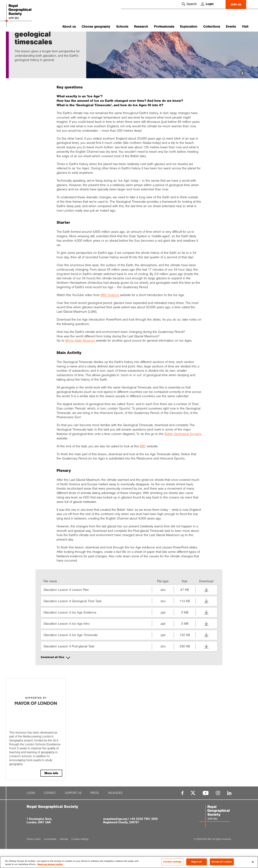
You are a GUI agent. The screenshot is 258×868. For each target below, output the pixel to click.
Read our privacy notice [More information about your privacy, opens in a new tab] (50, 864)
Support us (73, 812)
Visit (245, 27)
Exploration (189, 27)
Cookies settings (172, 862)
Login (207, 4)
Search (189, 4)
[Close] (253, 862)
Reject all (197, 862)
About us (69, 27)
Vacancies (115, 812)
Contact (50, 812)
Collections (212, 27)
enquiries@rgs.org (115, 838)
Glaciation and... (38, 37)
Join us (236, 4)
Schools (122, 27)
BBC (143, 465)
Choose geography (96, 27)
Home (18, 37)
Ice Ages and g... (58, 37)
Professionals (164, 27)
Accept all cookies (222, 862)
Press (95, 812)
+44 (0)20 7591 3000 (144, 838)
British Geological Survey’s (183, 453)
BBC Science (110, 314)
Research (141, 27)
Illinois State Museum (81, 360)
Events (231, 27)
